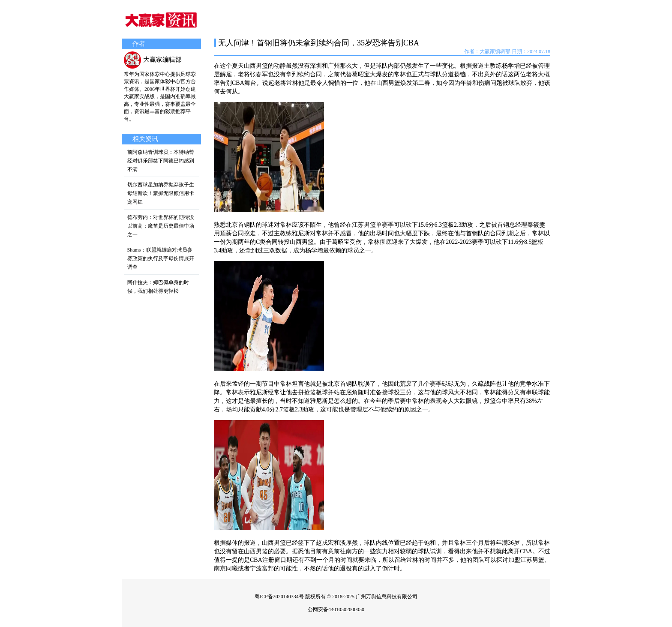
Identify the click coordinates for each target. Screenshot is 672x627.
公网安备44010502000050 (336, 609)
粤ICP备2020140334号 (279, 597)
